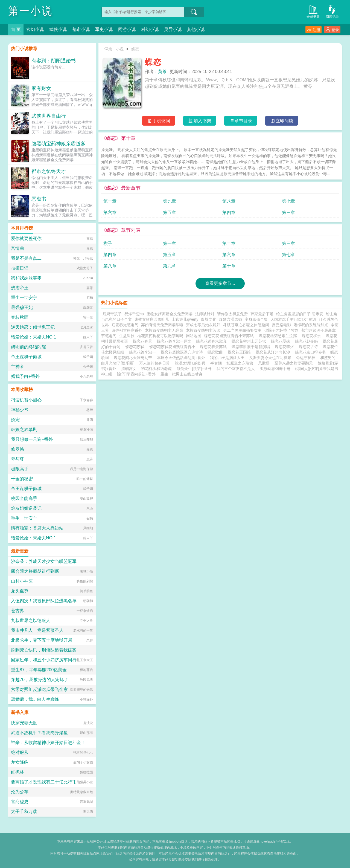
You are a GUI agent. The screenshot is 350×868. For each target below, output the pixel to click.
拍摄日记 (20, 268)
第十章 (110, 201)
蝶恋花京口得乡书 (311, 352)
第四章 (229, 212)
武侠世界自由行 (49, 116)
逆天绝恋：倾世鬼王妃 (33, 327)
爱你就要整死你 (26, 238)
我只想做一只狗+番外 (32, 439)
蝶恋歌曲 (216, 352)
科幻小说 (150, 29)
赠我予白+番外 (25, 376)
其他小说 (196, 29)
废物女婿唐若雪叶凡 (152, 319)
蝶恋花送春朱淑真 (212, 341)
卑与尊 (17, 459)
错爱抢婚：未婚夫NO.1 (33, 337)
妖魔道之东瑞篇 (240, 363)
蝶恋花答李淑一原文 (175, 341)
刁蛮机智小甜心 (26, 400)
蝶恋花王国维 (240, 352)
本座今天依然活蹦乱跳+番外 (181, 358)
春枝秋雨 (20, 317)
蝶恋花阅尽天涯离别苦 (134, 358)
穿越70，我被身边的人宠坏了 (40, 680)
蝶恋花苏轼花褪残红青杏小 (173, 347)
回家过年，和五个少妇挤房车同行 (44, 660)
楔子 (108, 243)
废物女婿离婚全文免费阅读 (170, 314)
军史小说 (104, 29)
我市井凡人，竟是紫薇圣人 (37, 630)
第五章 (170, 212)
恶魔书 (39, 199)
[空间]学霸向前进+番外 (136, 374)
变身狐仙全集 (256, 319)
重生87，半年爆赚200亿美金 (39, 670)
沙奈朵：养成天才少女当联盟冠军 (44, 561)
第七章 (288, 201)
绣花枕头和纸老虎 (156, 369)
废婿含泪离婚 (231, 319)
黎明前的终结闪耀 (28, 347)
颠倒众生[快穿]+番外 (194, 369)
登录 (332, 30)
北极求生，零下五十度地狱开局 (42, 640)
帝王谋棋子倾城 (26, 357)
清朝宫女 (129, 369)
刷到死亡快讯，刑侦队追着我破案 (44, 650)
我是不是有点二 (26, 258)
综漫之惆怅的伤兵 (190, 363)
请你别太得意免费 (232, 314)
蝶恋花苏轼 (136, 347)
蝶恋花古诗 (310, 347)
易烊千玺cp (134, 314)
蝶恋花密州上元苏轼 (250, 341)
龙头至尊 (20, 591)
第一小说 (31, 11)
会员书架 (313, 11)
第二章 (229, 243)
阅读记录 (332, 11)
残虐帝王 (20, 288)
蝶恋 (135, 49)
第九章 (170, 201)
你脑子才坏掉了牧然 (281, 330)
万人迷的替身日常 (154, 363)
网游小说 (127, 29)
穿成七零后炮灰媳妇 (203, 325)
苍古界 (17, 611)
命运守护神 (306, 358)
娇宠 (15, 420)
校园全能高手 (24, 498)
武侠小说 (58, 29)
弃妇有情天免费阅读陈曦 (162, 325)
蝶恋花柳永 (313, 336)
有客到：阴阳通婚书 (54, 61)
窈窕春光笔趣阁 (125, 325)
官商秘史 (20, 802)
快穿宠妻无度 (24, 723)
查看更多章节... (220, 283)
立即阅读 (282, 121)
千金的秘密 (22, 479)
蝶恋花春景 (144, 341)
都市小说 (81, 29)
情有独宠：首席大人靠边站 (37, 528)
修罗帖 (17, 449)
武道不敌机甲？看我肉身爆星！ (42, 733)
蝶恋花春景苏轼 (214, 347)
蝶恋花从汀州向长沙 (274, 352)
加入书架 (200, 121)
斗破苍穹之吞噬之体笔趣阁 (246, 325)
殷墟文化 (209, 319)
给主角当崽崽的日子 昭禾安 (300, 314)
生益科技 (127, 336)
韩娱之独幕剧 (24, 429)
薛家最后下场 (262, 314)
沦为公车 (20, 792)
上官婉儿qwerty (185, 319)
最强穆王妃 (22, 307)
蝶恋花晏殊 (282, 341)
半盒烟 (216, 363)
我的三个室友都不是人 (236, 369)
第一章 (170, 243)
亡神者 (17, 367)
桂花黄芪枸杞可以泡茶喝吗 (160, 336)
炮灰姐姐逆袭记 (26, 508)
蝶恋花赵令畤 (308, 341)
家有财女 (41, 88)
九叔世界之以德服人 (31, 620)
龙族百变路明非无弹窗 (164, 330)
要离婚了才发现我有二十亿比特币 (44, 782)
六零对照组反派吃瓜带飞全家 (39, 689)
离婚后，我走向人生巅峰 (35, 699)
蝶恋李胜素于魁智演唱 (252, 347)
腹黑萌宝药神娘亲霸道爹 (59, 144)
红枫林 (17, 772)
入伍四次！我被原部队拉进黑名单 (44, 601)
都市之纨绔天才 (49, 171)
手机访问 (159, 121)
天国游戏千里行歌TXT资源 (293, 319)
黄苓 (162, 72)
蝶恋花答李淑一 (144, 352)
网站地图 (194, 336)
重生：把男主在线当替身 (182, 374)
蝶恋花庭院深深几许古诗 (183, 352)
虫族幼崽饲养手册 (275, 369)
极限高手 (20, 469)
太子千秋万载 (24, 811)
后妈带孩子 (112, 314)
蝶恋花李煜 (285, 347)
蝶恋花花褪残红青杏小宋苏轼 (230, 336)
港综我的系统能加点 (311, 325)
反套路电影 (281, 325)
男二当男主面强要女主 (242, 330)
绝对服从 (20, 752)
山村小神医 (22, 581)
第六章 (110, 212)
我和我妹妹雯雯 (26, 278)
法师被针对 (205, 314)
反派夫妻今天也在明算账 (270, 358)
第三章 (288, 212)
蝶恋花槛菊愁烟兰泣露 (279, 336)
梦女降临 (20, 762)
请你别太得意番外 (127, 330)
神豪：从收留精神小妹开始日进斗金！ (48, 743)
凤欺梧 (264, 363)
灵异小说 (173, 29)
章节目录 (241, 121)
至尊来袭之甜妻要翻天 (294, 363)
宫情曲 (17, 248)
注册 (313, 30)
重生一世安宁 (24, 298)
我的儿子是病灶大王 (227, 358)
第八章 (229, 201)
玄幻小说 (35, 29)
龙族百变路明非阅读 (203, 330)
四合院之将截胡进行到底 (35, 571)
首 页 (16, 29)
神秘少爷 (20, 410)
